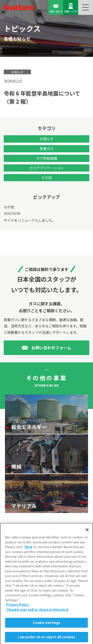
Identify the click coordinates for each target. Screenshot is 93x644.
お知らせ (47, 139)
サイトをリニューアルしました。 (30, 220)
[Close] (87, 532)
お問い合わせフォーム (51, 348)
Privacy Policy (17, 607)
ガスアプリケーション (47, 168)
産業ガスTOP (71, 8)
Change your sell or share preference (37, 611)
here (29, 549)
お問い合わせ (56, 8)
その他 (47, 178)
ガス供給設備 (47, 158)
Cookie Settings (47, 625)
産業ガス (47, 149)
